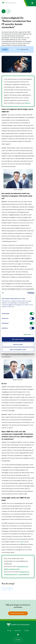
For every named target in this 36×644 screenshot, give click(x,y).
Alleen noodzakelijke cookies (18, 350)
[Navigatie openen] (32, 3)
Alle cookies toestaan (18, 339)
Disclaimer (18, 631)
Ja (4, 589)
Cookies (27, 631)
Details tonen (27, 334)
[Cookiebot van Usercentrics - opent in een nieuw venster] (27, 293)
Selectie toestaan (18, 345)
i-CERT (22, 542)
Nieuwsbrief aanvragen (18, 613)
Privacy (9, 631)
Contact (18, 640)
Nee (10, 589)
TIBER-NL (28, 103)
